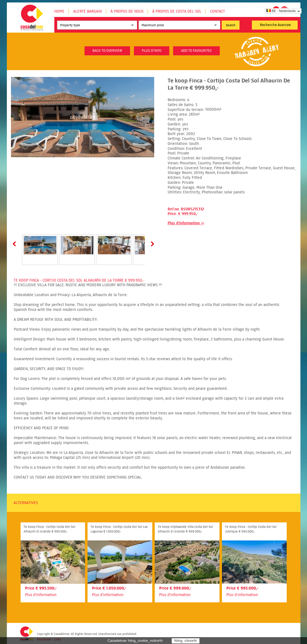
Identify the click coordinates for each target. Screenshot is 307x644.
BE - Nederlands (281, 11)
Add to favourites (196, 51)
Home (59, 11)
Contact (218, 11)
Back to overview (107, 51)
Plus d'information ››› (186, 223)
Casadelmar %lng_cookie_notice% (135, 641)
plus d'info (152, 51)
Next (151, 244)
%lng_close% (185, 641)
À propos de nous (127, 11)
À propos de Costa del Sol (177, 11)
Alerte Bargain (88, 11)
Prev (15, 244)
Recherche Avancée (275, 25)
